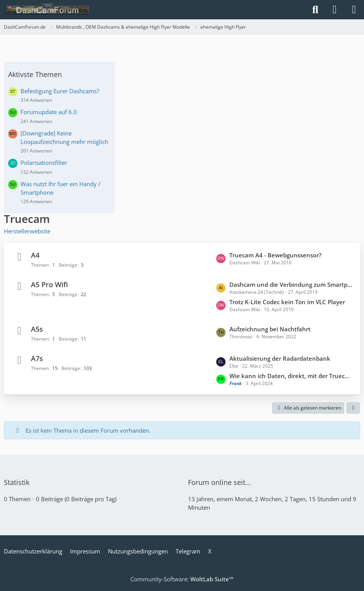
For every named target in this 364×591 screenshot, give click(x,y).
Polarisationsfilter (44, 163)
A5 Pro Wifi (50, 284)
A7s (37, 358)
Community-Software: (182, 579)
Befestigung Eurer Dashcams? (60, 91)
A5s (37, 329)
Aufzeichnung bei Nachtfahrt (270, 329)
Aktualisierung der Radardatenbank (280, 358)
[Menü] (354, 10)
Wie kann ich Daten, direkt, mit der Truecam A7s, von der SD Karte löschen (291, 376)
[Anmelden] (335, 10)
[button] (353, 408)
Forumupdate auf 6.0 (49, 112)
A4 (35, 255)
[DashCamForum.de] (47, 10)
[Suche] (315, 10)
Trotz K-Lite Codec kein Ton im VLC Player (287, 302)
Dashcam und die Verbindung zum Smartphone (291, 284)
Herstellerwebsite (27, 231)
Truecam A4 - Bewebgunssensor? (275, 255)
